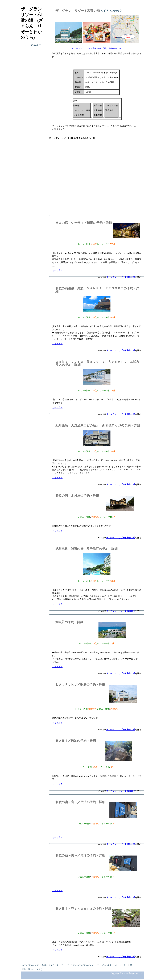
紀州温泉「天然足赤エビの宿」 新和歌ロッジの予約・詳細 (98, 425)
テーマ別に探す (104, 965)
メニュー (36, 45)
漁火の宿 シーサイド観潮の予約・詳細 (84, 223)
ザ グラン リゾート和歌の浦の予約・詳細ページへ (97, 48)
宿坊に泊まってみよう (32, 969)
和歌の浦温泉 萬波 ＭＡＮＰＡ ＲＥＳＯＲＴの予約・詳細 (97, 290)
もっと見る (57, 270)
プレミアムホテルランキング (80, 965)
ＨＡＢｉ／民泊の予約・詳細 (76, 741)
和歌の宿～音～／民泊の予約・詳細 (80, 802)
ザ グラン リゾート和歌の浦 (78, 11)
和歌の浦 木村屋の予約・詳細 (77, 496)
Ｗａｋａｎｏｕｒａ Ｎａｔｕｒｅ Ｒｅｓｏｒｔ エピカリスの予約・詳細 (97, 363)
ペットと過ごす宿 (123, 965)
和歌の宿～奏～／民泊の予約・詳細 (80, 855)
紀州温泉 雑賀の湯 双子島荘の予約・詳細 (86, 549)
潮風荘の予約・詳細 (69, 622)
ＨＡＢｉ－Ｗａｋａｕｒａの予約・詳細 (83, 909)
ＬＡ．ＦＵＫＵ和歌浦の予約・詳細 (80, 685)
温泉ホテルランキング (52, 965)
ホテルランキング (30, 965)
